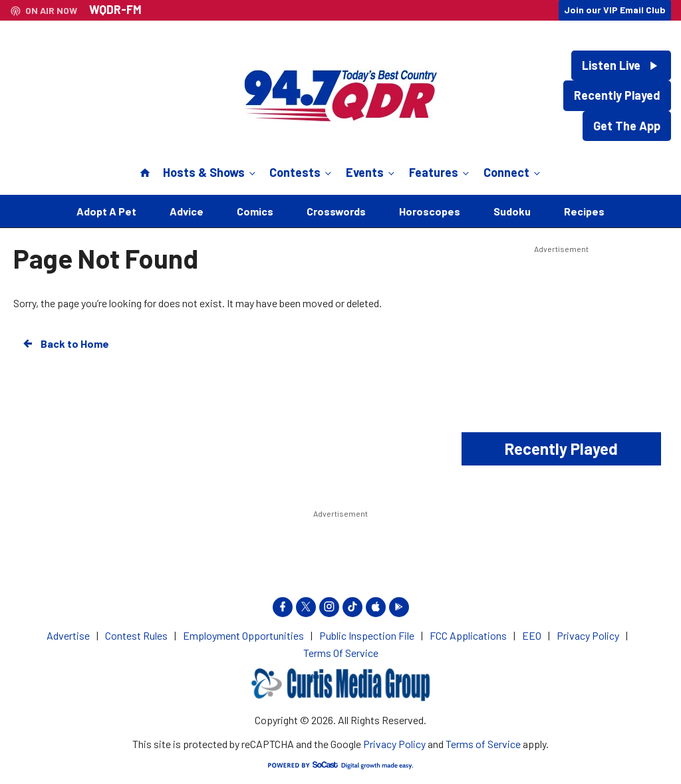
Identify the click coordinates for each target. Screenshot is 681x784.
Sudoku (512, 211)
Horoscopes (430, 211)
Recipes (584, 211)
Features (440, 172)
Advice (187, 211)
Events (371, 172)
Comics (255, 211)
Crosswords (336, 211)
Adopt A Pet (106, 211)
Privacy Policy (394, 744)
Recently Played (617, 95)
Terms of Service (483, 744)
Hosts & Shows (210, 172)
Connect (513, 172)
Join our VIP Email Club (615, 10)
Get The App (627, 126)
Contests (302, 172)
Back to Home (65, 344)
